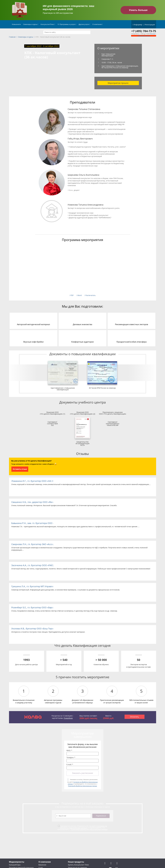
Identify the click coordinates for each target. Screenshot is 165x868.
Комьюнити (16, 24)
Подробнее (68, 718)
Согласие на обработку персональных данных (83, 827)
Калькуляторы (15, 865)
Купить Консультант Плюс (78, 865)
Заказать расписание (82, 773)
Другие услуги (84, 24)
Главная (12, 37)
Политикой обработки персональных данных (82, 786)
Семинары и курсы (31, 24)
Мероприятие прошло (118, 83)
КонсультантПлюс (48, 24)
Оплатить (134, 717)
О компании (98, 24)
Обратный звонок (144, 36)
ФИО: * (69, 751)
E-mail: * (70, 764)
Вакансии (42, 865)
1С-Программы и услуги (67, 24)
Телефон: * (71, 758)
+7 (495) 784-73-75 (144, 31)
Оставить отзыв (20, 469)
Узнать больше (138, 10)
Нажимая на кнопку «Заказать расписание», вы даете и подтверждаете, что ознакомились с (83, 783)
